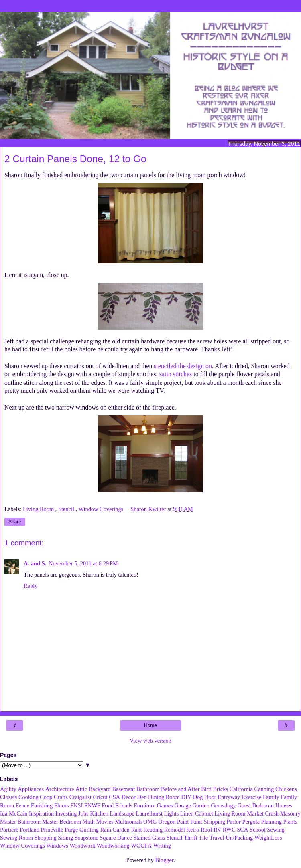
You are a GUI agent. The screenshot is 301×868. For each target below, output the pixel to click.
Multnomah (128, 822)
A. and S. (35, 563)
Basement (123, 789)
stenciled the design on (183, 366)
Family (271, 797)
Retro (193, 830)
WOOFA (141, 846)
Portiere (9, 830)
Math (88, 822)
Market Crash (263, 813)
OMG (150, 822)
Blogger (164, 860)
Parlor (234, 822)
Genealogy (223, 805)
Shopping (46, 838)
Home (150, 725)
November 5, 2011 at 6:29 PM (83, 563)
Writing (162, 846)
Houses (284, 805)
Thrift (191, 838)
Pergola (251, 822)
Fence (22, 805)
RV (217, 830)
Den (142, 797)
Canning (264, 789)
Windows (57, 846)
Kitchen (99, 813)
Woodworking (113, 846)
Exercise (252, 797)
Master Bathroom (20, 822)
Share (15, 522)
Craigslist (80, 797)
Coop (46, 797)
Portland (29, 830)
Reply (31, 586)
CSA (114, 797)
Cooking (28, 797)
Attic (81, 789)
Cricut (100, 797)
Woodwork (83, 846)
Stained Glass (149, 838)
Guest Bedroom (255, 805)
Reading (153, 830)
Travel (217, 838)
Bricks (220, 789)
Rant (136, 830)
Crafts (61, 797)
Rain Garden (115, 830)
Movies (105, 822)
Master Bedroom (62, 822)
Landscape (122, 813)
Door (210, 797)
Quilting (89, 830)
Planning (272, 822)
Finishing (42, 805)
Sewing (276, 830)
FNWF (92, 805)
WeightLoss (268, 838)
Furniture (145, 805)
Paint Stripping (208, 822)
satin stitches (176, 374)
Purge (71, 830)
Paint (183, 822)
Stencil (67, 509)
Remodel (175, 830)
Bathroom (148, 789)
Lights (172, 813)
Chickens (286, 789)
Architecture (60, 789)
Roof (206, 830)
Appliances (31, 789)
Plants (290, 822)
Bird (206, 789)
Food (108, 805)
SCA (242, 830)
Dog (198, 797)
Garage (183, 805)
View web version (150, 741)
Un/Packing (239, 838)
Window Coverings (101, 509)
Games (165, 805)
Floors (62, 805)
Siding (65, 838)
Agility (8, 789)
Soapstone (86, 838)
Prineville (52, 830)
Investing (66, 813)
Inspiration (41, 813)
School (258, 830)
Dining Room (164, 797)
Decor (129, 797)
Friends (124, 805)
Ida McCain (14, 813)
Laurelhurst (149, 813)
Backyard (100, 789)
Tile (203, 838)
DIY (186, 797)
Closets (8, 797)
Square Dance (116, 838)
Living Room (39, 509)
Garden (201, 805)
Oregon (167, 822)
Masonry (290, 813)
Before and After (180, 789)
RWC (229, 830)
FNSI (76, 805)
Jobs (83, 813)
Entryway (229, 797)
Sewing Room (16, 838)
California (241, 789)
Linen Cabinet (197, 813)
